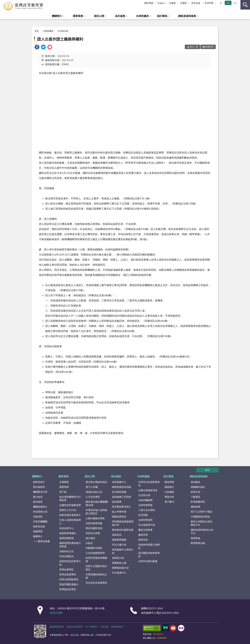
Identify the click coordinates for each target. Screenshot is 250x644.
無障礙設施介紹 (120, 568)
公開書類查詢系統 (200, 517)
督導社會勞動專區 (69, 579)
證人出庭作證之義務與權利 (60, 39)
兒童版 (172, 3)
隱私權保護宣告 (57, 627)
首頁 (37, 31)
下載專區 (195, 497)
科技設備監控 (66, 556)
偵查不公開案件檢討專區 (96, 568)
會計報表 (90, 538)
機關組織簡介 (40, 507)
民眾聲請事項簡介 (121, 507)
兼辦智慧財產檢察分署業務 (70, 545)
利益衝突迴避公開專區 (149, 546)
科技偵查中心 (66, 528)
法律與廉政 (142, 16)
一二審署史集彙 (41, 541)
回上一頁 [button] (194, 47)
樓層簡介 (38, 536)
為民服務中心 (119, 482)
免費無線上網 (119, 563)
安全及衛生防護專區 (96, 583)
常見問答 (209, 3)
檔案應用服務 (119, 540)
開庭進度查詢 (119, 517)
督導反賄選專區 (68, 574)
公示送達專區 (93, 497)
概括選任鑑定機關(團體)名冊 (97, 503)
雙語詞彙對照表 (94, 528)
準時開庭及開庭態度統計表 (123, 523)
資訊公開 (99, 16)
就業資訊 (117, 535)
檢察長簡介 (39, 482)
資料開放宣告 (117, 627)
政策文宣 (195, 492)
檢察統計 (169, 487)
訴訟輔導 (117, 502)
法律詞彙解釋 (145, 500)
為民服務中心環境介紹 (123, 551)
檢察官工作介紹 (68, 510)
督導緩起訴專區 (68, 589)
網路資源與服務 (187, 16)
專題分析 (169, 497)
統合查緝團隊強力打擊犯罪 (70, 498)
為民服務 (120, 16)
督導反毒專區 (66, 569)
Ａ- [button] (221, 3)
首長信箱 (104, 627)
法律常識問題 (145, 505)
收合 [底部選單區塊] (207, 470)
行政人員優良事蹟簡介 (70, 522)
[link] (37, 47)
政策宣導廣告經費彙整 (96, 559)
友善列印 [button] (210, 47)
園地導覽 (169, 482)
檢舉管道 (143, 540)
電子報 (63, 492)
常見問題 (143, 515)
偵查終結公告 (66, 551)
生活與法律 (63, 31)
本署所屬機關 (40, 521)
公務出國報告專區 (95, 518)
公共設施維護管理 (95, 553)
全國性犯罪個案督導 (70, 505)
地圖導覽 (38, 531)
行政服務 (169, 492)
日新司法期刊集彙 (148, 561)
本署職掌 (64, 482)
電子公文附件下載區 (201, 512)
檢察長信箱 (39, 526)
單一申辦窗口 (92, 627)
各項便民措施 (119, 492)
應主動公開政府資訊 (96, 482)
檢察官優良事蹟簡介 (70, 515)
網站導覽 (149, 3)
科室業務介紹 (40, 512)
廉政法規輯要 (145, 530)
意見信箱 (196, 3)
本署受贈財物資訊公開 (96, 576)
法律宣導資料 (145, 520)
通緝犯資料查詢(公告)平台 (202, 531)
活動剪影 (38, 517)
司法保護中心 (119, 573)
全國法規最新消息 (148, 490)
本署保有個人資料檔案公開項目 (96, 512)
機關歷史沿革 (40, 492)
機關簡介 (57, 16)
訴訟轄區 (38, 502)
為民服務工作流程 (121, 497)
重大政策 (38, 497)
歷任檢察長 (39, 487)
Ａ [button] (228, 3)
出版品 (89, 543)
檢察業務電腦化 (68, 533)
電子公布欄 (92, 487)
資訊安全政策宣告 (75, 627)
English (161, 3)
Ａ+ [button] (235, 3)
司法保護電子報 (147, 525)
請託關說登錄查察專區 (149, 555)
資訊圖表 (195, 482)
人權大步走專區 (147, 510)
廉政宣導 (143, 535)
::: (3, 2)
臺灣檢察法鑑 (198, 543)
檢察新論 (195, 538)
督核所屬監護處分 (69, 584)
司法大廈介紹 (119, 545)
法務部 (184, 3)
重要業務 (78, 16)
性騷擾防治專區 (94, 548)
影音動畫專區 (198, 502)
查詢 (245, 5)
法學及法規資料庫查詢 (149, 484)
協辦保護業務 (66, 538)
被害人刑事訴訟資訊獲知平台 (201, 523)
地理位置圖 (56, 613)
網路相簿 (195, 507)
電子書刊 (169, 502)
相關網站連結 (198, 487)
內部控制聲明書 (94, 523)
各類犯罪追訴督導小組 (70, 563)
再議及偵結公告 (94, 492)
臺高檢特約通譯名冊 (123, 530)
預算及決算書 (93, 533)
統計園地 (162, 16)
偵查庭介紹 (118, 558)
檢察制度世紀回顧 (121, 487)
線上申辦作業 (119, 512)
